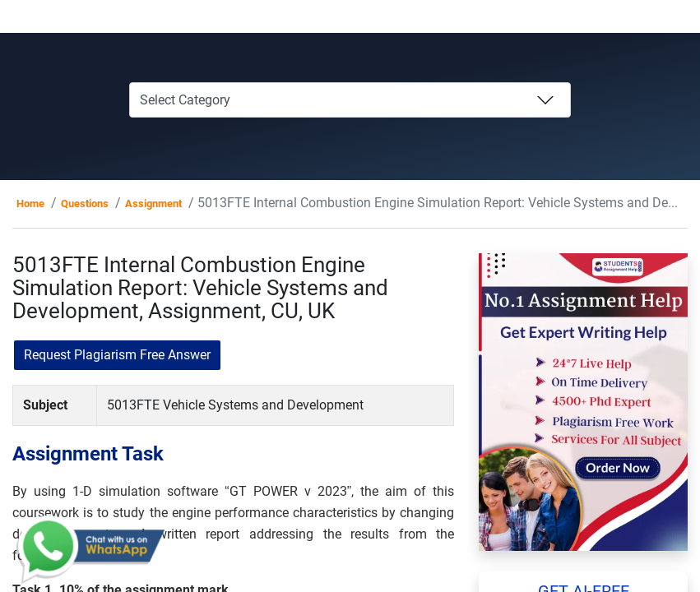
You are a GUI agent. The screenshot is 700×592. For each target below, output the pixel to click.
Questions (85, 203)
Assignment (153, 203)
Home (30, 203)
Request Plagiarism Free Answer (117, 355)
